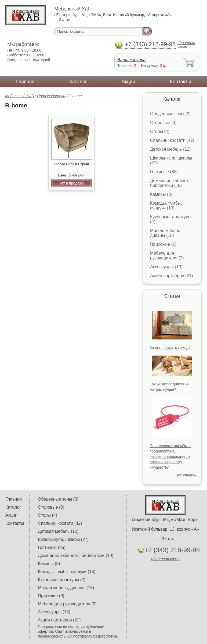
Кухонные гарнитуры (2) (62, 580)
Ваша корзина (131, 60)
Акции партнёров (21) (172, 276)
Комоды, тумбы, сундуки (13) (166, 206)
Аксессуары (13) (166, 267)
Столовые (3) (163, 123)
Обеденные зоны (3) (170, 114)
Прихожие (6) (163, 244)
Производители (51, 96)
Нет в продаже (71, 183)
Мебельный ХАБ (19, 96)
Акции (128, 82)
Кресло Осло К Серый (71, 164)
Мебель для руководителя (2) (167, 256)
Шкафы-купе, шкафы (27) (63, 539)
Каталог (78, 82)
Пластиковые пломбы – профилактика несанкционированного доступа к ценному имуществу (170, 457)
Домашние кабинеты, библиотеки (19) (171, 183)
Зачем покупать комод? (170, 348)
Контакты (180, 82)
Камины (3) (161, 194)
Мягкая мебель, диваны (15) (166, 233)
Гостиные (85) (164, 172)
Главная (25, 82)
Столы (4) (160, 131)
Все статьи (186, 475)
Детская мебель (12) (170, 149)
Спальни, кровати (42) (172, 140)
